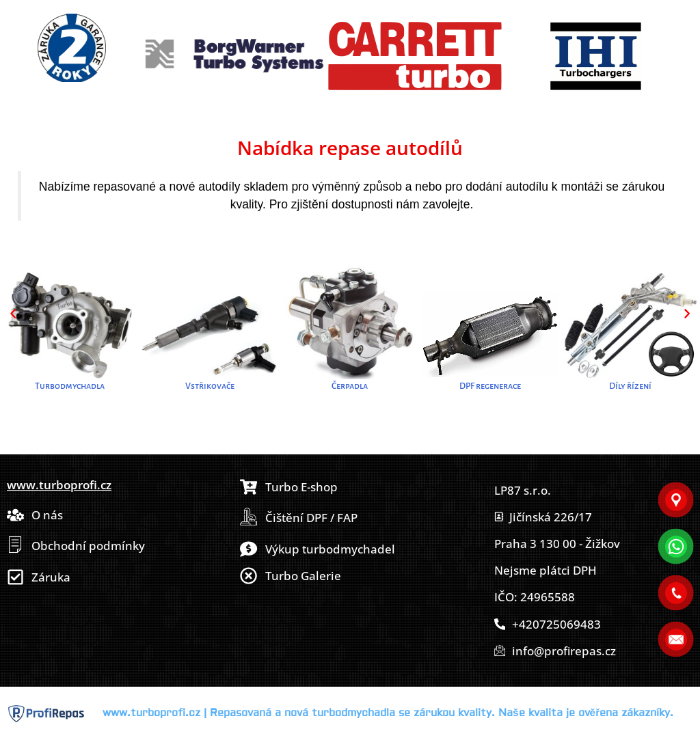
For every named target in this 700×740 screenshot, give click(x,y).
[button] (13, 314)
